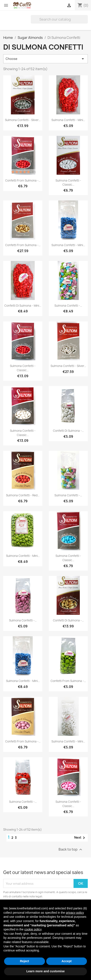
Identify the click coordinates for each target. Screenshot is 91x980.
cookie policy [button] (33, 929)
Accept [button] (67, 961)
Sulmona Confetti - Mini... (68, 120)
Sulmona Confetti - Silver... (23, 120)
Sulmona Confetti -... (68, 306)
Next (80, 838)
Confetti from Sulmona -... (23, 180)
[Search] (59, 19)
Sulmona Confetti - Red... (23, 495)
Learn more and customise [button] (45, 971)
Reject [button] (25, 961)
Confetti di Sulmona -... (68, 431)
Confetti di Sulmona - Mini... (23, 306)
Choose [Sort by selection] (45, 59)
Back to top (71, 850)
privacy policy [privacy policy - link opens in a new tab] (75, 913)
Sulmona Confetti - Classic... (68, 183)
